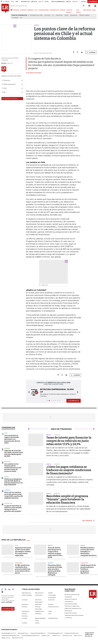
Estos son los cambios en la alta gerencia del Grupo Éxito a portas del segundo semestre (14, 495)
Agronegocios (26, 593)
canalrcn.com (46, 635)
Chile (6, 433)
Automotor (8, 503)
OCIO (36, 10)
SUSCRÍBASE (93, 1)
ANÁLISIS (63, 10)
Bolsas (7, 477)
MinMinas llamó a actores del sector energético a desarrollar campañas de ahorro (88, 552)
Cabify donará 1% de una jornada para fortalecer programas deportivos (88, 569)
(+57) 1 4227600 (7, 602)
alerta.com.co (6, 638)
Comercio (7, 490)
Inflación (47, 15)
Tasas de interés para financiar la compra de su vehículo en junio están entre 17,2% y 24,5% (69, 441)
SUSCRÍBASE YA (74, 401)
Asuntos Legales (27, 595)
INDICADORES (87, 10)
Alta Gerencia (39, 593)
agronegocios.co (23, 633)
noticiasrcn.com (67, 635)
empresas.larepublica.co (38, 633)
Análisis (50, 593)
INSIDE (94, 10)
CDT (21, 18)
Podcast (24, 618)
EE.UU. (17, 545)
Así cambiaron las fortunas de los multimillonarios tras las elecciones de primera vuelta (13, 468)
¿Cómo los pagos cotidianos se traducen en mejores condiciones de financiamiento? (69, 470)
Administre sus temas (10, 98)
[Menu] (12, 10)
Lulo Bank (15, 18)
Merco (66, 15)
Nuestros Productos (71, 599)
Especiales (38, 604)
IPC (53, 15)
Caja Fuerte (39, 595)
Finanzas (24, 607)
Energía (83, 545)
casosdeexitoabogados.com (10, 635)
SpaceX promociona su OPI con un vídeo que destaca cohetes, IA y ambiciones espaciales (23, 552)
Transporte (84, 563)
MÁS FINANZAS (87, 521)
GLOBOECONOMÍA (44, 10)
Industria (7, 462)
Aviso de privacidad (71, 604)
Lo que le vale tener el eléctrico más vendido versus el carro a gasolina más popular (13, 509)
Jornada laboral (85, 15)
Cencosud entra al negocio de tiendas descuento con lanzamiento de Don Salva (12, 439)
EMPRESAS (30, 10)
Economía (51, 600)
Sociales (24, 623)
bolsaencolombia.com (72, 633)
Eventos (51, 604)
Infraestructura (39, 611)
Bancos (50, 545)
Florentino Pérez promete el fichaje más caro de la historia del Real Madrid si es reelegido (55, 570)
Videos (37, 623)
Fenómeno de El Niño (36, 15)
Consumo (25, 600)
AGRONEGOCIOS (54, 10)
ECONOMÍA (23, 10)
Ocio (50, 614)
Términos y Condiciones (72, 606)
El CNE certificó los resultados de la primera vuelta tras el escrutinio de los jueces (23, 569)
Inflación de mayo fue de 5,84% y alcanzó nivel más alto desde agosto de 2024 (14, 453)
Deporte (51, 563)
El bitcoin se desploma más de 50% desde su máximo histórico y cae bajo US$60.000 (13, 482)
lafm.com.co (78, 635)
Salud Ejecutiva (53, 618)
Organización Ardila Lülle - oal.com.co (89, 634)
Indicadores (26, 611)
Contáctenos (69, 601)
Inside (50, 611)
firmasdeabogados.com (55, 633)
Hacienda (7, 448)
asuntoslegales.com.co (9, 633)
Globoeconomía (53, 607)
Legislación (19, 563)
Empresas (25, 604)
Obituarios (38, 614)
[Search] (84, 6)
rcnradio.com (56, 635)
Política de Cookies (71, 613)
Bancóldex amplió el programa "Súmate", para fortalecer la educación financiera (67, 499)
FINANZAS (16, 10)
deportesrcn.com (18, 638)
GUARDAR (91, 52)
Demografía (74, 15)
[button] (29, 392)
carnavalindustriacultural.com (30, 635)
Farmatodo (59, 15)
